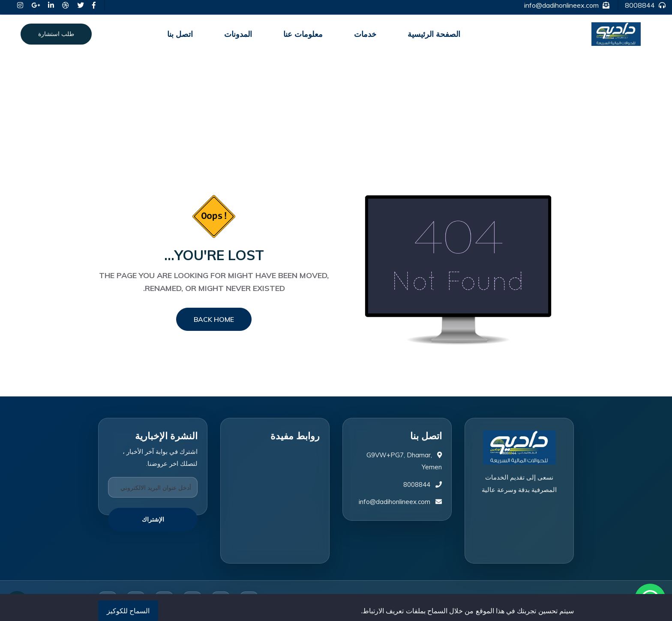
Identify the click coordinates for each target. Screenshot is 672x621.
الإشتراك (153, 519)
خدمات (365, 34)
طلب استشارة (56, 34)
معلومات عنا (303, 34)
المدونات (238, 34)
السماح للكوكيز (128, 611)
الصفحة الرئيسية (434, 34)
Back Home (214, 319)
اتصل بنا (180, 34)
